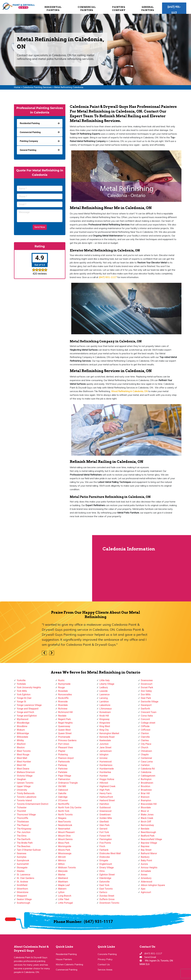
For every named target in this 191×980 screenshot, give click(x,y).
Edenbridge (105, 878)
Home (17, 87)
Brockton (146, 786)
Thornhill (21, 811)
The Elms (22, 836)
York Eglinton (24, 695)
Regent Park (64, 719)
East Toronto (106, 889)
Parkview (63, 769)
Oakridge (63, 797)
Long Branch (65, 896)
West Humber (24, 762)
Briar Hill (145, 793)
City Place (146, 744)
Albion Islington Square (153, 885)
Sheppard (22, 896)
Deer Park (146, 698)
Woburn (21, 730)
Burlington (146, 779)
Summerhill (23, 864)
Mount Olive (64, 836)
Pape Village (65, 776)
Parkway (63, 765)
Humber (104, 776)
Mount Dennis (65, 839)
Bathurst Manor (149, 853)
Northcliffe (64, 804)
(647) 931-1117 (174, 10)
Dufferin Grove (107, 899)
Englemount (106, 864)
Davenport (146, 705)
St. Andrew (22, 882)
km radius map (46, 568)
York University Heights (29, 687)
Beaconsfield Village (151, 839)
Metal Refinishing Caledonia (69, 87)
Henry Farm (106, 793)
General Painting (148, 9)
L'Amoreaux (106, 709)
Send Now (40, 227)
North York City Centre (70, 807)
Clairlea (145, 740)
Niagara (62, 818)
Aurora (144, 864)
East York (104, 885)
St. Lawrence (24, 875)
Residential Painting (53, 9)
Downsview (147, 680)
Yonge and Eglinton (27, 716)
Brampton (146, 800)
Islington (104, 755)
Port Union (64, 744)
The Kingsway (24, 829)
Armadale (146, 871)
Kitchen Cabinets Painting (69, 964)
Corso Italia (147, 716)
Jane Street (105, 747)
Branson (145, 797)
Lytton (61, 892)
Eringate (104, 860)
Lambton (104, 702)
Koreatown (105, 712)
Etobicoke (105, 857)
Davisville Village (150, 702)
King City (104, 730)
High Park (105, 790)
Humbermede (107, 769)
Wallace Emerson (26, 772)
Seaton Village (24, 899)
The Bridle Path (25, 843)
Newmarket (64, 829)
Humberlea (105, 772)
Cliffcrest (146, 730)
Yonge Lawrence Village (29, 705)
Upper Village (24, 786)
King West (105, 726)
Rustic (61, 680)
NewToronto (65, 822)
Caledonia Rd (148, 769)
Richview (63, 709)
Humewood (105, 762)
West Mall (22, 758)
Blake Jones (147, 815)
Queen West (64, 730)
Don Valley (146, 691)
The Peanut (23, 825)
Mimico (62, 860)
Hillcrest (104, 783)
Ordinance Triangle (68, 783)
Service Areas (105, 970)
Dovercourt (147, 684)
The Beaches (24, 846)
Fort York (104, 832)
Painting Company (119, 9)
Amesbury (146, 878)
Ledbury (104, 687)
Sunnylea (22, 857)
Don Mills (146, 695)
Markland (63, 878)
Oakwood (63, 790)
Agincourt (146, 892)
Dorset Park (147, 687)
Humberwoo (106, 765)
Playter (62, 751)
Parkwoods (64, 762)
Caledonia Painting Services (37, 87)
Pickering (63, 755)
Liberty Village (107, 684)
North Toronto (65, 815)
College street (148, 723)
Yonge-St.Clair (24, 698)
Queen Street (65, 733)
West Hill (21, 765)
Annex (144, 875)
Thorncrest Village (26, 815)
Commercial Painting (87, 9)
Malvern (62, 889)
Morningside (65, 846)
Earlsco (103, 892)
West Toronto (24, 751)
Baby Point (146, 860)
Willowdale (22, 737)
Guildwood (105, 807)
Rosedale (63, 691)
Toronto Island (24, 800)
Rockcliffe (63, 698)
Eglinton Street (107, 875)
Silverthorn (22, 889)
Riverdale (63, 705)
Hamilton (104, 804)
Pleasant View (66, 747)
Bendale (145, 829)
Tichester (22, 807)
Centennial (146, 758)
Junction (104, 744)
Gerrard (103, 829)
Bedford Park (148, 836)
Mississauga (65, 853)
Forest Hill (105, 836)
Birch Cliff (146, 822)
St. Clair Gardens (25, 878)
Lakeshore (105, 705)
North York (64, 811)
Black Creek (147, 818)
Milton (61, 864)
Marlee (62, 875)
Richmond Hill (65, 712)
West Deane (23, 769)
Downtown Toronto (109, 903)
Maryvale (63, 871)
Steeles (21, 871)
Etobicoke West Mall (110, 853)
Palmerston (64, 779)
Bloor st (145, 811)
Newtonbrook (65, 825)
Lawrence (105, 695)
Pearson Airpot (66, 758)
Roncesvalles (65, 695)
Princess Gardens (67, 740)
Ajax (143, 889)
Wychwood (22, 719)
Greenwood (105, 811)
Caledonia (146, 772)
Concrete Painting (107, 954)
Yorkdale (21, 684)
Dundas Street (107, 896)
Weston (21, 747)
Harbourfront (106, 797)
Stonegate (22, 868)
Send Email (150, 957)
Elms (102, 871)
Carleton (145, 765)
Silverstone (23, 892)
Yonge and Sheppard (28, 709)
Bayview (145, 846)
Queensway (64, 726)
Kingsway (104, 719)
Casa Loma (147, 762)
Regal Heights (65, 723)
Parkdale (63, 772)
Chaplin (145, 755)
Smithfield (22, 885)
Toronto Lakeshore (27, 797)
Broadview (146, 790)
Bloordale (146, 807)
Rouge (61, 687)
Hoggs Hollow (107, 779)
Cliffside (145, 726)
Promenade (64, 737)
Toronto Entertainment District (33, 804)
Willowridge (23, 733)
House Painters (64, 959)
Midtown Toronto (67, 868)
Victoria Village (25, 776)
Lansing (104, 698)
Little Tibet (64, 899)
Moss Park (64, 843)
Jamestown (106, 751)
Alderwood (147, 882)
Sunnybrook (23, 860)
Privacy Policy (105, 959)
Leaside (104, 691)
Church (145, 747)
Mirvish (62, 857)
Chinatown (146, 751)
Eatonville (105, 882)
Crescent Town (149, 712)
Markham (63, 882)
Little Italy (105, 680)
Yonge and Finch (25, 712)
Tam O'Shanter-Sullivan (29, 850)
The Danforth (24, 839)
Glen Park (104, 825)
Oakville (62, 793)
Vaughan (21, 779)
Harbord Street (107, 800)
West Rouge (23, 755)
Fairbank (104, 850)
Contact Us (104, 964)
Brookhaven (147, 783)
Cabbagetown (148, 776)
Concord (145, 719)
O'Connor (63, 800)
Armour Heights (149, 868)
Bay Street (146, 850)
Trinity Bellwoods (26, 793)
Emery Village (107, 868)
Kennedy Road (107, 737)
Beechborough (148, 832)
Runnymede (64, 684)
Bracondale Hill (149, 804)
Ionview (103, 758)
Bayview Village (149, 843)
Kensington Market (109, 733)
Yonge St (21, 702)
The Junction (24, 832)
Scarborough (23, 903)
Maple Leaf (64, 885)
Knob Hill (104, 716)
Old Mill (62, 786)
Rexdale (62, 716)
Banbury (145, 857)
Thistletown (23, 822)
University (22, 790)
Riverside (63, 702)
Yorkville (21, 680)
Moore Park (64, 850)
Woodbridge (23, 723)
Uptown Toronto (25, 783)
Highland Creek (107, 786)
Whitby (20, 740)
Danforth (146, 709)
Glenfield (104, 822)
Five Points (105, 843)
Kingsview (105, 723)
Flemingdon (106, 839)
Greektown (105, 815)
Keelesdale (105, 740)
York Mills (22, 691)
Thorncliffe (22, 818)
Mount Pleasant (66, 832)
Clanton (145, 733)
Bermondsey (147, 825)
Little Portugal (66, 903)
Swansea (22, 853)
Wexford (21, 744)
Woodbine (22, 726)
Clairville (145, 737)
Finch (102, 846)
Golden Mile (106, 818)
